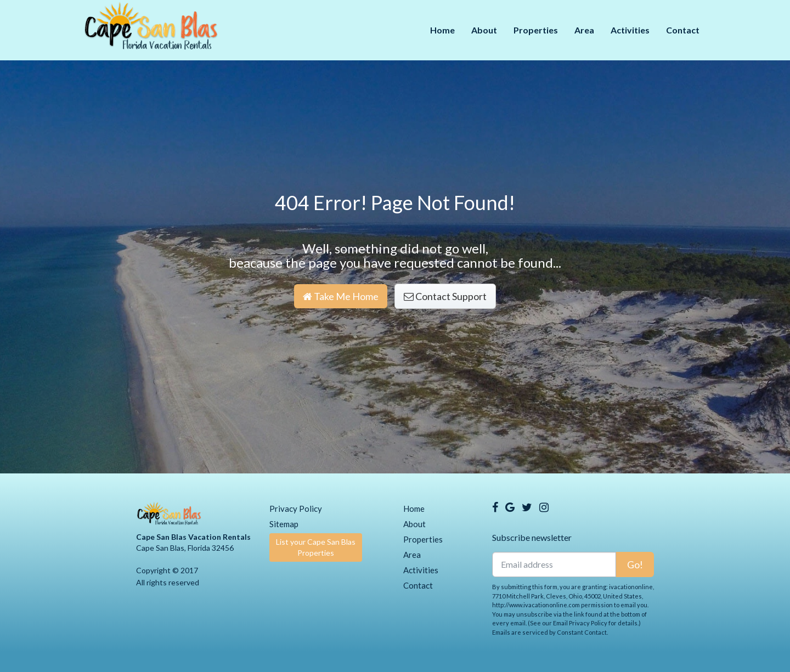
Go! (635, 564)
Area (584, 30)
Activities (630, 30)
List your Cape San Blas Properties (316, 547)
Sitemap (284, 524)
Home (442, 30)
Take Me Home (341, 296)
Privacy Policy (296, 509)
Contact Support (445, 296)
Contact (683, 30)
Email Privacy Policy (580, 623)
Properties (536, 30)
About (484, 30)
